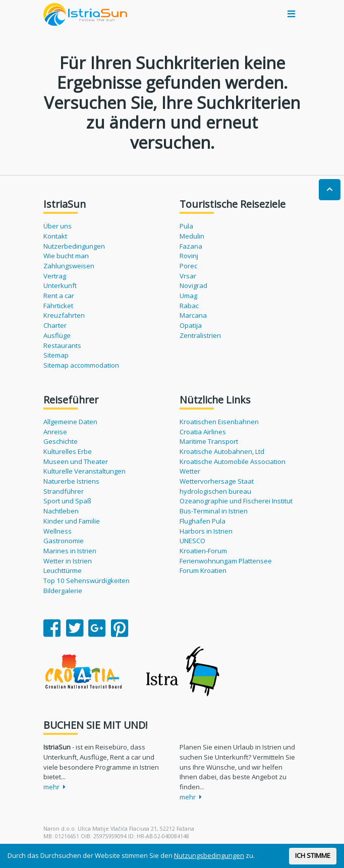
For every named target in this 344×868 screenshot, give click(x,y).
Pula (186, 226)
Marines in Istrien (70, 551)
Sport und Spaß (67, 501)
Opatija (191, 325)
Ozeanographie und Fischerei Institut (236, 501)
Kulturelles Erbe (68, 451)
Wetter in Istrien (68, 561)
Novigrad (193, 285)
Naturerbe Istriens (71, 481)
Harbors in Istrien (206, 531)
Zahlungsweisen (69, 266)
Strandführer (64, 491)
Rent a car (59, 296)
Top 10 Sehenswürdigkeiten (87, 581)
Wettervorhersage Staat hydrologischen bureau (217, 486)
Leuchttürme (63, 570)
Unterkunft (60, 285)
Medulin (192, 236)
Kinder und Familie (72, 521)
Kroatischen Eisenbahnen (219, 422)
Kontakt (55, 236)
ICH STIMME (313, 855)
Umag (188, 296)
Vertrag (55, 276)
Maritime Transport (209, 441)
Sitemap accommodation (81, 365)
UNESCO (192, 541)
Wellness (58, 531)
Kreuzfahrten (64, 315)
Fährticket (58, 306)
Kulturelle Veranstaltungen (84, 471)
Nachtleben (61, 511)
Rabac (189, 306)
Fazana (191, 246)
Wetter (190, 471)
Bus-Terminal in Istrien (214, 511)
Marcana (193, 315)
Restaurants (62, 345)
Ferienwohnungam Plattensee (226, 561)
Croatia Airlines (203, 432)
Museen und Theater (76, 461)
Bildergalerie (63, 591)
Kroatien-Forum (203, 551)
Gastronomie (64, 541)
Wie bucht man (66, 256)
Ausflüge (57, 335)
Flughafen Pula (203, 521)
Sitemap (56, 355)
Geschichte (61, 441)
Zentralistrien (200, 335)
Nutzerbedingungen (74, 246)
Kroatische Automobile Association (233, 461)
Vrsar (188, 276)
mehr (54, 787)
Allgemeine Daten (70, 422)
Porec (188, 266)
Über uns (58, 226)
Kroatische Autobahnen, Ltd (222, 451)
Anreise (55, 432)
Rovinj (189, 256)
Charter (55, 325)
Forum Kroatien (203, 570)
